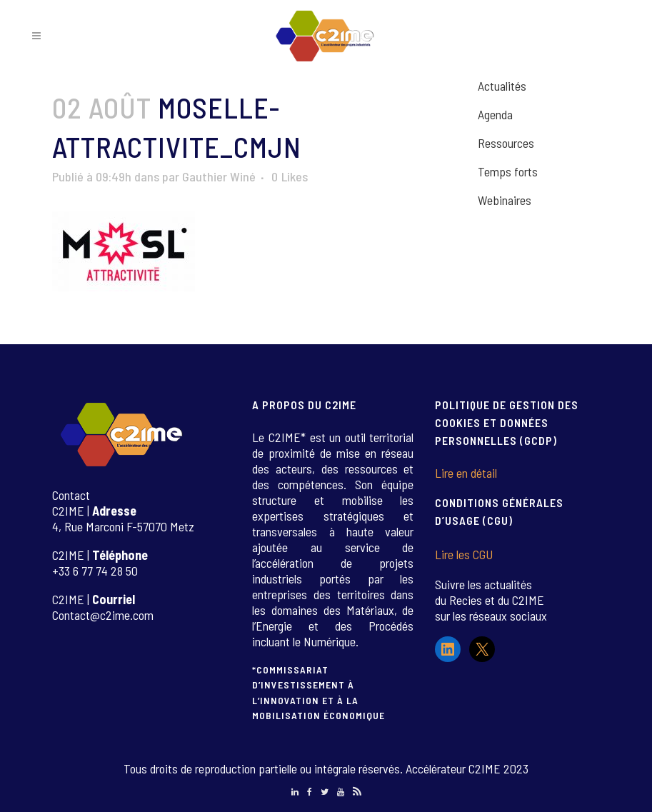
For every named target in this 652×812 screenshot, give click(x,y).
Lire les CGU (464, 554)
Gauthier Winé (219, 176)
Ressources (506, 143)
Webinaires (505, 200)
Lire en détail (466, 473)
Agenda (495, 114)
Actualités (502, 86)
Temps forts (508, 171)
